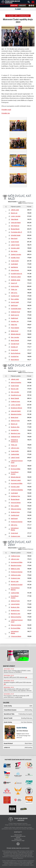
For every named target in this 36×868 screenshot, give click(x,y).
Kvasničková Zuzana (15, 473)
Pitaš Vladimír (15, 328)
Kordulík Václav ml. (17, 274)
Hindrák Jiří (14, 347)
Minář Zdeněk (15, 340)
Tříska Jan (14, 289)
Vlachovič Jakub (16, 277)
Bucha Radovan (16, 353)
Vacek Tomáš (15, 242)
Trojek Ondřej (15, 261)
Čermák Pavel (15, 344)
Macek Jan (14, 213)
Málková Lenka (15, 569)
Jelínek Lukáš (15, 210)
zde (26, 677)
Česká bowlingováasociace (21, 819)
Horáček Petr (15, 356)
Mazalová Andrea (16, 414)
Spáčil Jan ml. (15, 315)
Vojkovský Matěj (16, 223)
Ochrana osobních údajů (18, 840)
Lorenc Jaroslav (16, 216)
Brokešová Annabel (17, 585)
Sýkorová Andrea (16, 509)
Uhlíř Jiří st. (14, 293)
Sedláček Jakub (16, 280)
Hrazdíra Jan (15, 321)
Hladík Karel (14, 318)
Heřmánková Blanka (15, 529)
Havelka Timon (15, 258)
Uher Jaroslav (15, 337)
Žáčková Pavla (15, 421)
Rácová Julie (15, 389)
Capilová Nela (15, 454)
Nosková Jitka (15, 427)
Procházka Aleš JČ (16, 232)
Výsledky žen (6, 113)
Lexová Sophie (15, 604)
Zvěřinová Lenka (16, 575)
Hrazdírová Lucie (16, 395)
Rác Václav (14, 251)
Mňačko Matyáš (16, 334)
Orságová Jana (15, 536)
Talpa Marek (14, 219)
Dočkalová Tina (15, 496)
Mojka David (14, 331)
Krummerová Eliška (17, 483)
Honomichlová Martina (15, 589)
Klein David (14, 238)
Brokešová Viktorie (16, 408)
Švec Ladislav (15, 299)
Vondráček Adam (16, 309)
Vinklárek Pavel (15, 312)
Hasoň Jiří (14, 283)
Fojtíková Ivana (15, 401)
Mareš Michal (15, 360)
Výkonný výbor (18, 835)
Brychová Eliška (16, 469)
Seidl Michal (14, 267)
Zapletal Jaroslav (16, 254)
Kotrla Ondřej (15, 286)
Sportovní (14, 5)
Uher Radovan (15, 226)
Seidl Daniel (14, 305)
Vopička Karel (15, 296)
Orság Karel (14, 350)
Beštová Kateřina (16, 382)
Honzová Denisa (16, 503)
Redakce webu (18, 839)
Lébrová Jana (15, 448)
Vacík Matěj (14, 264)
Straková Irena (15, 512)
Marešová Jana (16, 433)
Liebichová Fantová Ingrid (17, 462)
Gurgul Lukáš (15, 302)
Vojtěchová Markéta (17, 490)
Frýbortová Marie (16, 636)
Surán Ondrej (22, 728)
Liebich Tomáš (15, 245)
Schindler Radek (16, 235)
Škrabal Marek (15, 229)
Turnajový (22, 5)
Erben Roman (15, 270)
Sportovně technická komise (18, 836)
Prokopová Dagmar (17, 522)
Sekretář (18, 838)
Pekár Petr (14, 325)
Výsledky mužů (6, 110)
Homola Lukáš (15, 248)
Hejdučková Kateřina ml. (14, 441)
